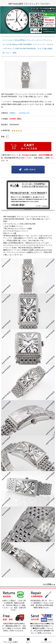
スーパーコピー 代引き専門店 (14, 40)
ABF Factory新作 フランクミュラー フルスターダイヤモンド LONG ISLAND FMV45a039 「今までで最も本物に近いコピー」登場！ (28, 49)
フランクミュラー (33, 40)
